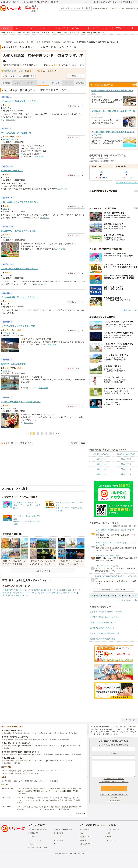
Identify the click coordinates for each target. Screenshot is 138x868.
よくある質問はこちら (114, 798)
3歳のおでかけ (126, 459)
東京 (24, 33)
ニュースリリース (35, 840)
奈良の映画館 (38, 754)
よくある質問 (58, 833)
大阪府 (112, 595)
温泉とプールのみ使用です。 (14, 364)
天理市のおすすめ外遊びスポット (104, 639)
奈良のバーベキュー (31, 733)
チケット (19, 83)
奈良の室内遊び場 (25, 754)
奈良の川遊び (7, 748)
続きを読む (10, 120)
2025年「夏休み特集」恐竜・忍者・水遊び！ (18, 771)
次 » (57, 434)
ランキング (60, 28)
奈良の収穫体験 (51, 739)
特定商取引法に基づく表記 (38, 848)
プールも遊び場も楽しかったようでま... (19, 297)
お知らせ (55, 83)
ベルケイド (8, 333)
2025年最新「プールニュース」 (47, 771)
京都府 (105, 595)
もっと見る (79, 813)
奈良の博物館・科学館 (52, 754)
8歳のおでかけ (102, 474)
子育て (119, 28)
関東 (20, 33)
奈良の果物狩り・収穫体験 (11, 763)
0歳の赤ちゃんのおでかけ (102, 454)
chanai (6, 275)
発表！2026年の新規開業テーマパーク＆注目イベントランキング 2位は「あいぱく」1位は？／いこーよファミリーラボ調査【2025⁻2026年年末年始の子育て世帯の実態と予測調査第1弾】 (49, 800)
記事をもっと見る (43, 571)
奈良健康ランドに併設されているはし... (19, 231)
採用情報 (83, 840)
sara (5, 371)
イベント (19, 28)
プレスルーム (58, 837)
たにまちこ (8, 408)
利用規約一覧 (33, 833)
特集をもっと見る (131, 310)
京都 (74, 33)
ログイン (134, 2)
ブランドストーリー (112, 829)
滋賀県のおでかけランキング (43, 590)
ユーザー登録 (7, 781)
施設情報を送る (27, 76)
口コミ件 (79, 65)
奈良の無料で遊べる (26, 746)
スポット (6, 28)
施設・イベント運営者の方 (38, 829)
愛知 (48, 33)
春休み (95, 8)
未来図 (107, 833)
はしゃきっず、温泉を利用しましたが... (19, 101)
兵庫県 (119, 595)
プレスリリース (110, 840)
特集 (132, 28)
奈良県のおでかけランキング (65, 593)
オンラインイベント (39, 28)
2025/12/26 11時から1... (12, 171)
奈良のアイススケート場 (37, 761)
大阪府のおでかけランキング (15, 593)
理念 (81, 833)
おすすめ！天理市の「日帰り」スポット (106, 612)
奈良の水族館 (77, 754)
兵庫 (78, 33)
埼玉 (38, 33)
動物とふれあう (116, 8)
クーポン (31, 83)
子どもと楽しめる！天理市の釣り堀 (105, 633)
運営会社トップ (85, 829)
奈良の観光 (73, 733)
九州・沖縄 (97, 33)
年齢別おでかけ (78, 28)
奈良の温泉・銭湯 (8, 761)
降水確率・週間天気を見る (127, 183)
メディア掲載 (58, 840)
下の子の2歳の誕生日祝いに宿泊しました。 (21, 402)
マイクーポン (91, 2)
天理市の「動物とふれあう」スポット (105, 617)
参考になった (73, 106)
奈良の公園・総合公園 (72, 746)
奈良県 (126, 595)
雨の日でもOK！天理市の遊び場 (103, 622)
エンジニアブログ (86, 844)
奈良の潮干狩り (52, 761)
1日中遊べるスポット (131, 8)
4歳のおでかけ (102, 464)
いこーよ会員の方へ (114, 801)
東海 (44, 33)
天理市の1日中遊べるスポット (102, 628)
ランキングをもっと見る (128, 600)
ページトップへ (130, 720)
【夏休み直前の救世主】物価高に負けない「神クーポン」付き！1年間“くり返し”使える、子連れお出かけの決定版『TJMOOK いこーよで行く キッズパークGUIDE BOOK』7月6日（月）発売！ (49, 791)
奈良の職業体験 (63, 739)
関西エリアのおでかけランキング (16, 590)
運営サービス (84, 837)
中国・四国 (86, 33)
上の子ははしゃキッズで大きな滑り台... (19, 202)
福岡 (103, 33)
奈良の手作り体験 (21, 739)
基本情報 (6, 83)
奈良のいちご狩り (66, 761)
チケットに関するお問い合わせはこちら (114, 795)
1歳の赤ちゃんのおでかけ (126, 454)
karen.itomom (9, 139)
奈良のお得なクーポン (10, 746)
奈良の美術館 (66, 754)
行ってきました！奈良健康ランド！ (17, 133)
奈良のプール (63, 733)
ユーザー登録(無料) (122, 2)
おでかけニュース (100, 28)
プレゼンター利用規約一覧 (63, 829)
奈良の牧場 (52, 733)
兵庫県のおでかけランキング (40, 593)
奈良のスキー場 (21, 761)
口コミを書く (9, 76)
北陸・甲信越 (57, 33)
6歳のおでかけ (102, 469)
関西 (66, 33)
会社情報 (108, 837)
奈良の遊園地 (7, 733)
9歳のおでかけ (126, 474)
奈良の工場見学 (7, 739)
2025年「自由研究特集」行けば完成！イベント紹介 (20, 773)
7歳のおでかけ (126, 469)
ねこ (5, 108)
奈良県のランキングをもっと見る (114, 590)
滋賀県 (98, 595)
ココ (5, 209)
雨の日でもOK (104, 8)
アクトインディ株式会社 (106, 825)
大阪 (70, 33)
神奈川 (29, 33)
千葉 (34, 33)
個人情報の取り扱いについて (114, 779)
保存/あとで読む (105, 2)
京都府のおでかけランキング (68, 590)
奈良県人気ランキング (13, 71)
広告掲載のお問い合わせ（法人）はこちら (114, 782)
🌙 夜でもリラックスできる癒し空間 (18, 326)
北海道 (13, 33)
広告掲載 (32, 837)
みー (5, 237)
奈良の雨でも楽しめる (10, 754)
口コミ (43, 83)
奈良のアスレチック (56, 746)
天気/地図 (80, 83)
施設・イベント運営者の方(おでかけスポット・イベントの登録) (36, 781)
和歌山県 (134, 595)
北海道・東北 (5, 33)
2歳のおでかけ (102, 459)
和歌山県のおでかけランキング (15, 595)
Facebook (32, 844)
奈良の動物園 (17, 733)
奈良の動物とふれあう (36, 739)
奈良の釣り (43, 733)
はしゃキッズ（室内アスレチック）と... (19, 269)
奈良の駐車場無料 (41, 746)
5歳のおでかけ (126, 464)
